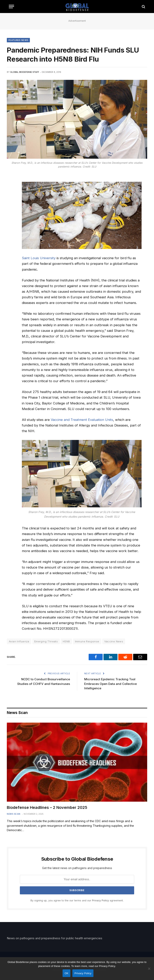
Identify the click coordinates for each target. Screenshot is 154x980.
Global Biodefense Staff (25, 72)
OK (66, 973)
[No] (149, 969)
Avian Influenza (19, 641)
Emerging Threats (46, 641)
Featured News (18, 40)
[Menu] (11, 7)
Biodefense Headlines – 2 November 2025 (47, 807)
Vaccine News (114, 641)
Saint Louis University (39, 258)
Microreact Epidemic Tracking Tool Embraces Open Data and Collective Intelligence (110, 684)
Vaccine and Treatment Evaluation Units (82, 420)
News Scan (14, 814)
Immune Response (87, 641)
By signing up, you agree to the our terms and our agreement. (77, 900)
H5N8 (66, 641)
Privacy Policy (100, 900)
